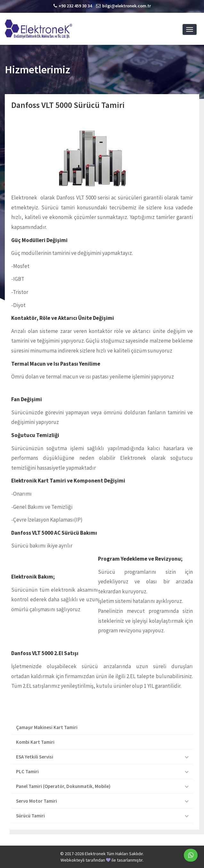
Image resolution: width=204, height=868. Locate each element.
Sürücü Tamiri (30, 816)
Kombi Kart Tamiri (35, 742)
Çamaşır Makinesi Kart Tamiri (47, 727)
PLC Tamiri (27, 771)
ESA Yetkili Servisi (35, 757)
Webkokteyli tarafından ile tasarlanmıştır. (102, 860)
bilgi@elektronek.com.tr (126, 6)
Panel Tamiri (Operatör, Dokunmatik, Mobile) (63, 786)
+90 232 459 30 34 (75, 6)
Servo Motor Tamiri (37, 801)
